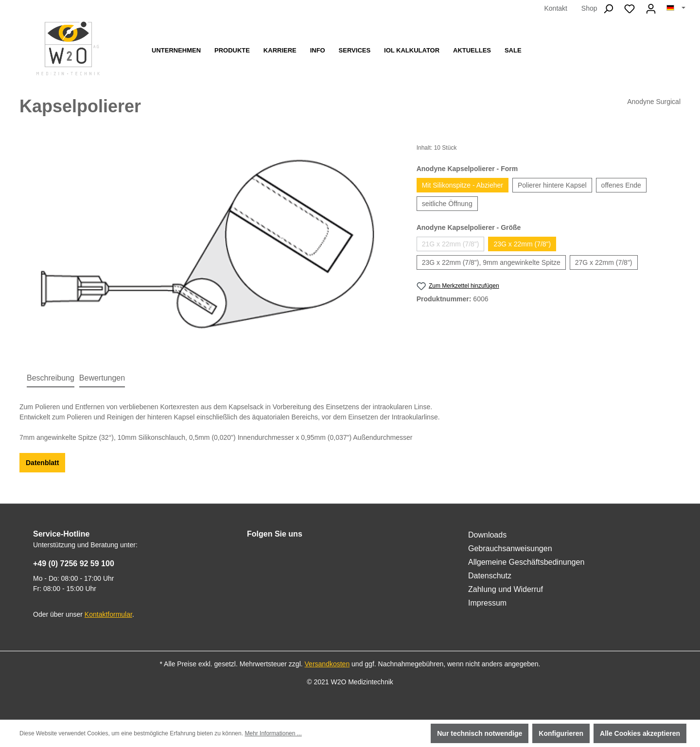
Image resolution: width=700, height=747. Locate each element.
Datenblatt (42, 463)
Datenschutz (490, 576)
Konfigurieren (561, 733)
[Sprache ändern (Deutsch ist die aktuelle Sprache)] (676, 8)
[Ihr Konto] (651, 9)
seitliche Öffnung (447, 204)
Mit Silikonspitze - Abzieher (463, 185)
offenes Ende (621, 185)
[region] (208, 248)
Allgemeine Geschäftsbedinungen (526, 562)
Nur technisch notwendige (480, 733)
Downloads (487, 535)
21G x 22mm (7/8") (451, 244)
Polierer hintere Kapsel (552, 185)
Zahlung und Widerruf (506, 589)
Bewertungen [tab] (102, 378)
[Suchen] (608, 9)
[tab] (51, 379)
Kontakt (555, 8)
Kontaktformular (108, 614)
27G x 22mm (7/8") (604, 262)
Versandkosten (327, 664)
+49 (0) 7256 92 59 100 (74, 564)
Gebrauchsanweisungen (510, 548)
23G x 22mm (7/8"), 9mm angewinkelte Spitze (491, 262)
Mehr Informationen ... (273, 733)
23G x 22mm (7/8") (522, 244)
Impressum (487, 603)
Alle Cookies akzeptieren (640, 733)
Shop (589, 8)
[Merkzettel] (630, 9)
